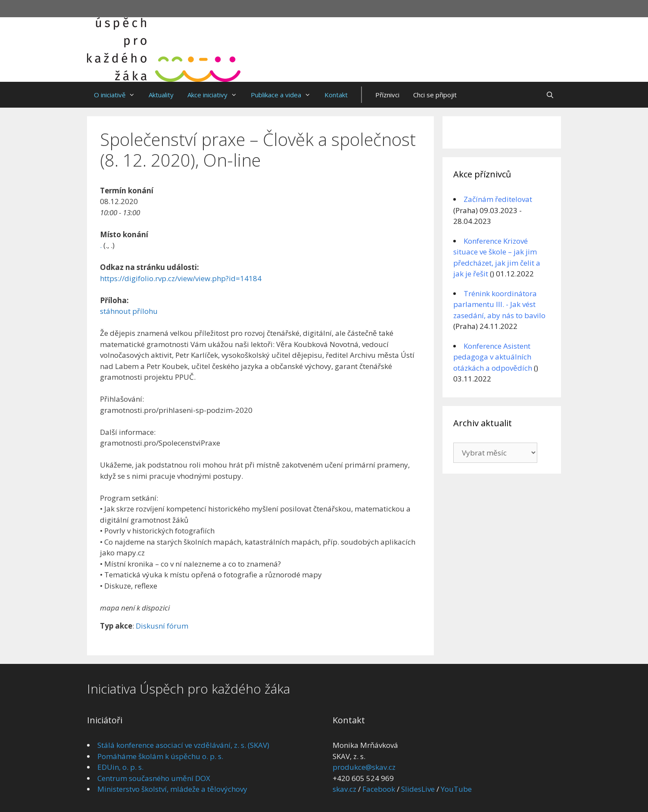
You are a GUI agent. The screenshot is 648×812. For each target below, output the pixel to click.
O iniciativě (118, 95)
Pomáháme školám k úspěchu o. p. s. (160, 756)
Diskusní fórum (162, 626)
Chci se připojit (435, 95)
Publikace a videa (284, 95)
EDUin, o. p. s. (120, 767)
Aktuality (161, 95)
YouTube (456, 789)
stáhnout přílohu (129, 311)
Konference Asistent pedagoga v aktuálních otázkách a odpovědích (493, 357)
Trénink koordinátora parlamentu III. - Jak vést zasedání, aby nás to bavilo (499, 304)
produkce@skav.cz (364, 767)
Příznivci (387, 95)
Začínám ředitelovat (498, 199)
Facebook (379, 789)
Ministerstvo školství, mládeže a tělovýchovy (172, 789)
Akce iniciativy (216, 95)
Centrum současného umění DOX (154, 778)
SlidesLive (418, 789)
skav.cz (344, 789)
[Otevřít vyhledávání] (550, 95)
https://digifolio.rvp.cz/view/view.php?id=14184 (181, 278)
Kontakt (336, 95)
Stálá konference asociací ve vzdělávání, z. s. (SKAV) (183, 745)
